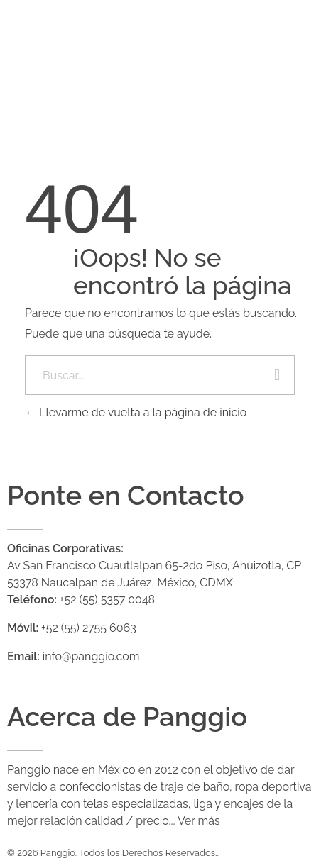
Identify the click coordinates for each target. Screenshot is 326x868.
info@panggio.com (91, 656)
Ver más (199, 821)
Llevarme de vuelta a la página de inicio (136, 412)
